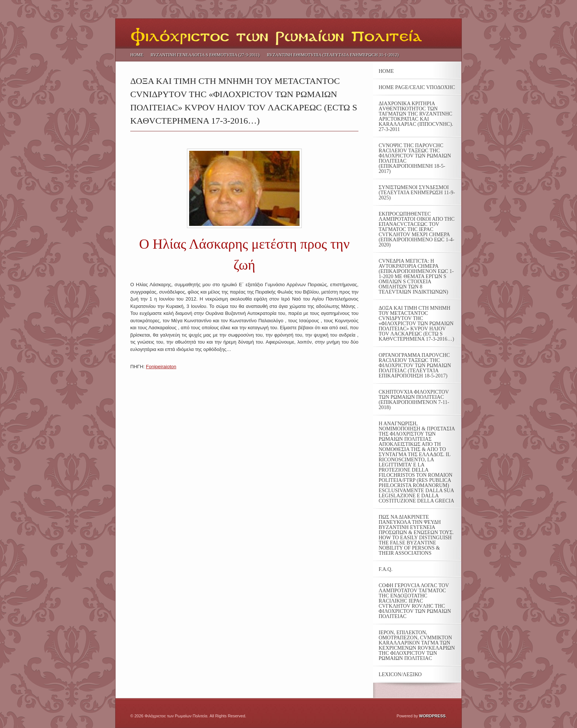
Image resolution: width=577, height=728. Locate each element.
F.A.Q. (385, 569)
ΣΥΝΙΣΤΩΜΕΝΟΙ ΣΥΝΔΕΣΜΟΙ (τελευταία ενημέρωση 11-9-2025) (417, 193)
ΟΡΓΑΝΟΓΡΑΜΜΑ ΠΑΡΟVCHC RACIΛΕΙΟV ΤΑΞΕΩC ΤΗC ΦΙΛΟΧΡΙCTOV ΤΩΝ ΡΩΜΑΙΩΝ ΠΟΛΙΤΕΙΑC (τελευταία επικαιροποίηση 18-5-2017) (415, 366)
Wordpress (432, 716)
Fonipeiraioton (161, 367)
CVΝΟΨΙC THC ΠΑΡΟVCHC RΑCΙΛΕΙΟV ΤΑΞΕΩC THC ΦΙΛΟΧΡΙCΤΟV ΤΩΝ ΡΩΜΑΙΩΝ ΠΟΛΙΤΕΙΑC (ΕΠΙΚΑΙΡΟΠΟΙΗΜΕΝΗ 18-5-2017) (415, 159)
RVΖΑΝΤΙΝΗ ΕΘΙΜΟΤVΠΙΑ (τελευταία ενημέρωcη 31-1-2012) (333, 55)
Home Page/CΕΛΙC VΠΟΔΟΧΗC (417, 88)
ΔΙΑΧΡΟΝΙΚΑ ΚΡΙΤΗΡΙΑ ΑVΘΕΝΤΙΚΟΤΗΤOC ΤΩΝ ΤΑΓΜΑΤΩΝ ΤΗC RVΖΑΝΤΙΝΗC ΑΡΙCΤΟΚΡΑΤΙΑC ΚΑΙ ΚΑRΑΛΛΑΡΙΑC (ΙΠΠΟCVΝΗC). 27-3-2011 (416, 117)
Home (137, 55)
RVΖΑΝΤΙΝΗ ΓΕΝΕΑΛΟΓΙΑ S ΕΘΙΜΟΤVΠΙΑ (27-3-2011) (205, 55)
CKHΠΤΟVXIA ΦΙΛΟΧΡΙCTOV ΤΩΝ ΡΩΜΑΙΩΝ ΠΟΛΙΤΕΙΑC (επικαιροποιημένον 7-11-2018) (414, 400)
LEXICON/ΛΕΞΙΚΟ (400, 675)
